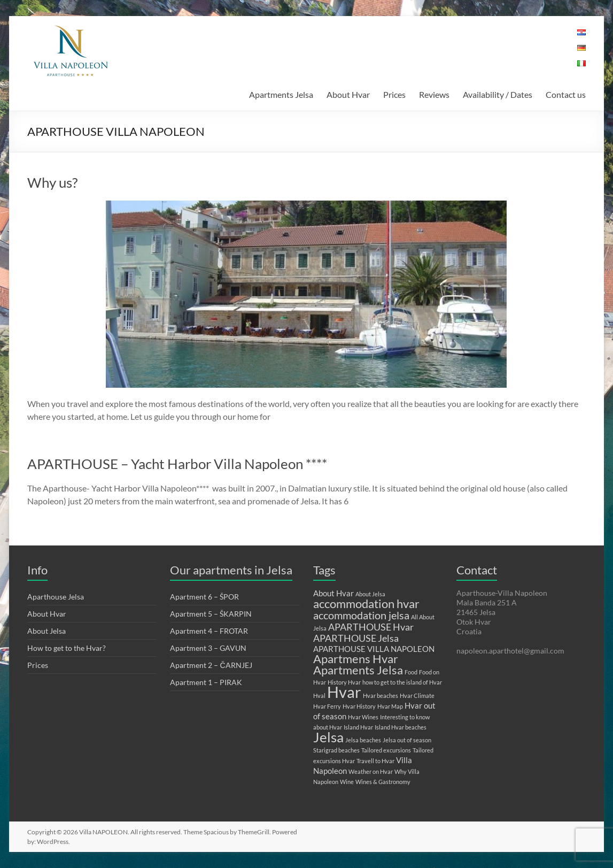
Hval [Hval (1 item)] (319, 696)
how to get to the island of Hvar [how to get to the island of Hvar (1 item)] (402, 682)
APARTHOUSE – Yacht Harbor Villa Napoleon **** (177, 464)
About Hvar (348, 94)
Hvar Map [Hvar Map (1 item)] (390, 706)
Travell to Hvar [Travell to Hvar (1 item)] (375, 761)
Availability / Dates (498, 94)
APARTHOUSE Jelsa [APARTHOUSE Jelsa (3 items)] (356, 638)
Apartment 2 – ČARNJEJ (211, 665)
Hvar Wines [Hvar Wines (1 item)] (363, 717)
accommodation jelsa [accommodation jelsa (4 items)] (361, 615)
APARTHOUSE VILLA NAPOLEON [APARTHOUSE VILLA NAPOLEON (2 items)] (374, 649)
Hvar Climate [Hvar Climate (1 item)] (417, 696)
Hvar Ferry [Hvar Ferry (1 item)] (327, 706)
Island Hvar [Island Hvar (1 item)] (358, 727)
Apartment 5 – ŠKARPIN (211, 614)
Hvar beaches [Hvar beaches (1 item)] (381, 696)
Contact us (566, 94)
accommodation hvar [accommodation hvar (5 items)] (366, 604)
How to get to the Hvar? (67, 648)
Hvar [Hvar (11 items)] (344, 692)
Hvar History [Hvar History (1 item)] (359, 706)
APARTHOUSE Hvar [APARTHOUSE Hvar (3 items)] (371, 627)
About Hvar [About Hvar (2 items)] (333, 593)
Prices (394, 94)
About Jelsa (46, 631)
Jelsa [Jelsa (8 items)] (328, 737)
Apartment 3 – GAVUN (208, 648)
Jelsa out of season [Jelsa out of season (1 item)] (407, 740)
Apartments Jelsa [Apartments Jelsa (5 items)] (358, 670)
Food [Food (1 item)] (411, 672)
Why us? (52, 182)
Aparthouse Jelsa (56, 597)
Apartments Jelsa (281, 94)
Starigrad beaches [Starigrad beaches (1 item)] (336, 750)
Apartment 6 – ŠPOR (204, 597)
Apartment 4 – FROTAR (209, 631)
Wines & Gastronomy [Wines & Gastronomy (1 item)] (383, 782)
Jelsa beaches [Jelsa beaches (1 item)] (363, 740)
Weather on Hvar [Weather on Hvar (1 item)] (371, 771)
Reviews (434, 94)
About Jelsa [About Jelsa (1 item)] (370, 594)
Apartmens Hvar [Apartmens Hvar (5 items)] (356, 659)
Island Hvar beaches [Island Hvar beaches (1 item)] (401, 727)
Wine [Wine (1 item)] (347, 782)
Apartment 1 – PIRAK (206, 682)
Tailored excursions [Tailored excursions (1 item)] (386, 750)
